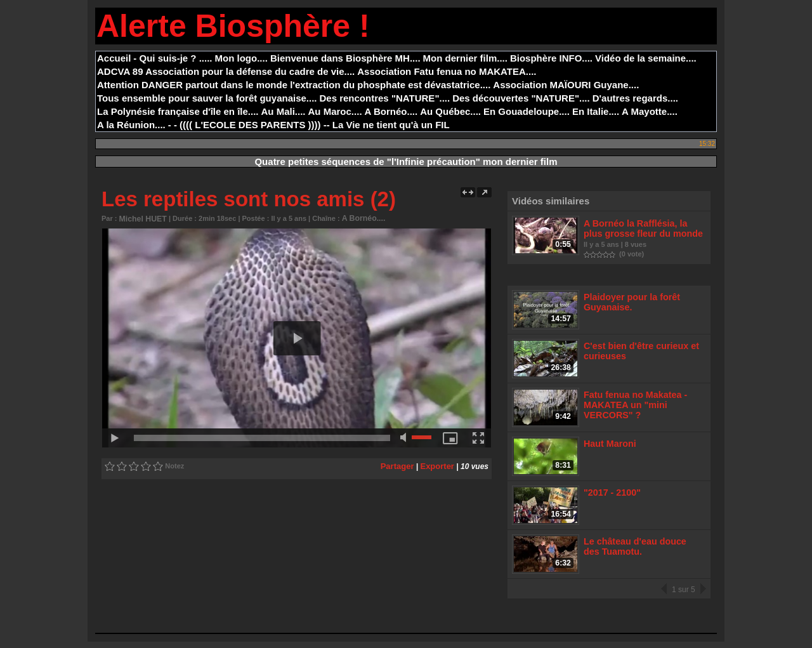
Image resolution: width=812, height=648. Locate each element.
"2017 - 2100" (611, 496)
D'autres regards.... (635, 98)
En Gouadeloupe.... (527, 111)
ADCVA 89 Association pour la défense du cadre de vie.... (226, 71)
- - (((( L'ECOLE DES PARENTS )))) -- (249, 125)
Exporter (439, 465)
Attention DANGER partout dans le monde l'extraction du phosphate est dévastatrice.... (294, 85)
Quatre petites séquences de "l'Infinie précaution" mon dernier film (406, 162)
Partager (401, 465)
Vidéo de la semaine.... (646, 58)
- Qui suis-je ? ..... (173, 58)
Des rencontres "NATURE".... (385, 98)
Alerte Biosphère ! (233, 26)
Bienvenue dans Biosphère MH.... (345, 58)
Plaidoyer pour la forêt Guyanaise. (629, 300)
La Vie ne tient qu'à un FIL (391, 125)
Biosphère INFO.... (551, 58)
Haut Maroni (609, 446)
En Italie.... (596, 111)
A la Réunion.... (131, 125)
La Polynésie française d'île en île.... (178, 111)
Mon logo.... (241, 58)
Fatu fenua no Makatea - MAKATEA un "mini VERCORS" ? (632, 405)
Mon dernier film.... (465, 58)
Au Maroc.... (335, 111)
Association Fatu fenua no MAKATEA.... (447, 71)
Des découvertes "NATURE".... (521, 98)
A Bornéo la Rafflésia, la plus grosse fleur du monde (642, 228)
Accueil (114, 58)
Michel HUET (141, 218)
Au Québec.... (450, 111)
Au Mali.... (284, 111)
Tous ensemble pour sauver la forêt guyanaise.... (207, 98)
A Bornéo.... (391, 111)
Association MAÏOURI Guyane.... (566, 85)
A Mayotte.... (650, 111)
